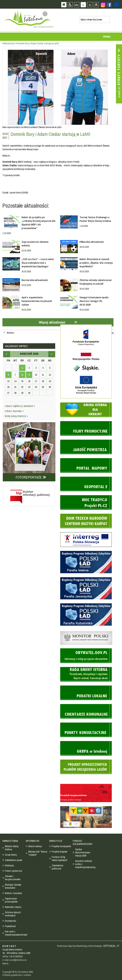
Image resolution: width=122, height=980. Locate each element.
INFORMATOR (33, 841)
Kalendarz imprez (13, 907)
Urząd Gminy (11, 855)
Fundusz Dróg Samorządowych (60, 859)
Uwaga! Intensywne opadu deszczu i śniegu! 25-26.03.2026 (94, 301)
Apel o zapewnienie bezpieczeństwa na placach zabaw (37, 301)
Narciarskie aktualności (35, 280)
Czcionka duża (96, 5)
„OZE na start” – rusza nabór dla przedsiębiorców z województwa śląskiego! (38, 263)
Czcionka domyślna (83, 5)
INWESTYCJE (56, 841)
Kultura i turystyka (13, 893)
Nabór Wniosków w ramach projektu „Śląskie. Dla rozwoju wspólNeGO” (96, 263)
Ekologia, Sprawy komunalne (13, 886)
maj (52, 354)
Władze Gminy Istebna (12, 848)
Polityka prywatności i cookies (17, 975)
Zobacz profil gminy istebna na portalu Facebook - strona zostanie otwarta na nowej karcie (109, 5)
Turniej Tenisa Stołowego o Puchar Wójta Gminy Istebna (95, 219)
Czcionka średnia (90, 5)
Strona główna (64, 5)
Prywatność (10, 926)
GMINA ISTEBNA (10, 841)
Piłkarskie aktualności (92, 242)
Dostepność (10, 921)
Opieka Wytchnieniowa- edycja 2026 (83, 852)
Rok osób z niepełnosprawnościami (16, 933)
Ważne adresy (35, 846)
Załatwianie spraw (13, 860)
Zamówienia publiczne (57, 867)
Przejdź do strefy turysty (119, 74)
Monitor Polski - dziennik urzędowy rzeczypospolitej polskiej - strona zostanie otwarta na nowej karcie (86, 630)
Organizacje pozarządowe (11, 900)
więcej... (6, 963)
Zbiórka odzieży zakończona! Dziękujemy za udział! (96, 282)
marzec (7, 354)
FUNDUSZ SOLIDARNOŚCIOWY (83, 842)
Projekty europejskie (61, 846)
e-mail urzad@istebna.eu (15, 960)
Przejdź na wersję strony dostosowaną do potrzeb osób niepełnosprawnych (70, 5)
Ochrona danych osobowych (13, 914)
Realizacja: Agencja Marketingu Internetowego (80, 946)
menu (107, 36)
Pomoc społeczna (13, 871)
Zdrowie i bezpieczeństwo (13, 878)
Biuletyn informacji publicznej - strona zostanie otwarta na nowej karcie (29, 486)
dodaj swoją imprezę (16, 416)
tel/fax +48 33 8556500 (12, 956)
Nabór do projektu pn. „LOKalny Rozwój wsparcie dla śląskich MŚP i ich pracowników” (38, 223)
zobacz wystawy (14, 411)
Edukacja (9, 865)
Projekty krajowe (60, 852)
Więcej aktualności (52, 322)
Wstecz (11, 333)
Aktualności (9, 43)
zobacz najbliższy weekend (20, 406)
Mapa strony (77, 5)
